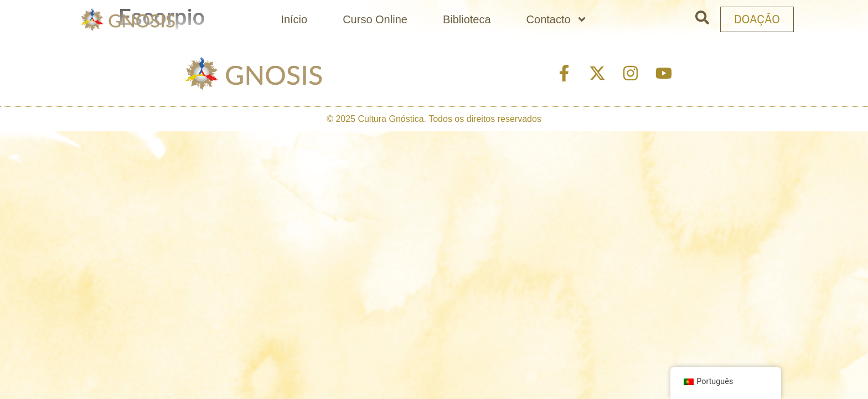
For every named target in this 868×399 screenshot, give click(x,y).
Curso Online (375, 19)
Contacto (557, 19)
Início (294, 19)
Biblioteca (467, 19)
